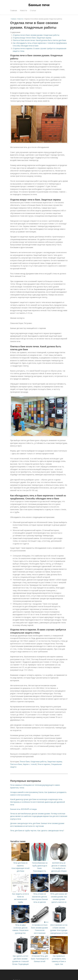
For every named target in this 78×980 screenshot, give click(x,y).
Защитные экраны (55, 761)
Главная (14, 10)
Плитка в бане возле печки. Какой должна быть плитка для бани (39, 40)
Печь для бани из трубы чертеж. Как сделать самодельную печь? (37, 830)
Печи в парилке (44, 764)
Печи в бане (25, 761)
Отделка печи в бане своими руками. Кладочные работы (36, 35)
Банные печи (39, 5)
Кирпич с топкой (30, 764)
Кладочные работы (39, 761)
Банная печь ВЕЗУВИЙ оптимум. (24, 809)
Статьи (33, 10)
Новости (23, 10)
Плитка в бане (16, 764)
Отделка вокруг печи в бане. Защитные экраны (32, 38)
